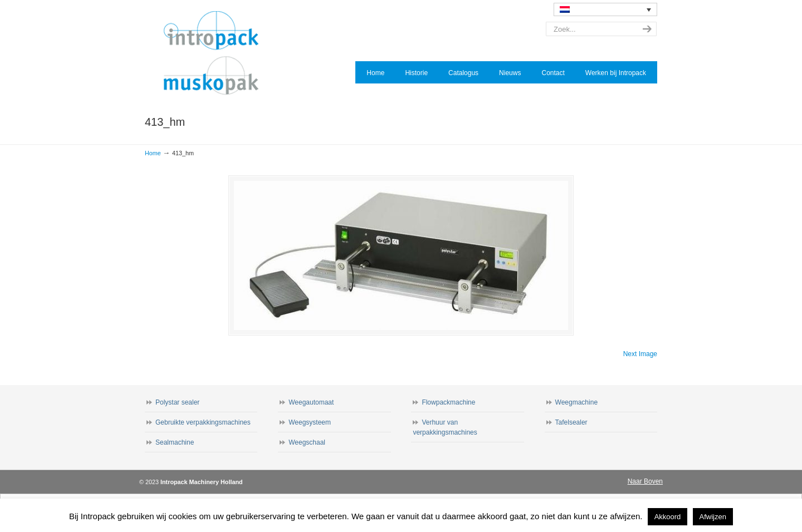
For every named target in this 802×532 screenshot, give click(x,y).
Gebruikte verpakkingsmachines (203, 422)
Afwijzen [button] (713, 517)
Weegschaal (307, 442)
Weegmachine (577, 402)
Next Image (640, 354)
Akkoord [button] (668, 517)
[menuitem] (605, 9)
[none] (605, 9)
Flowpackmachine (448, 402)
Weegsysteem (310, 422)
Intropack (216, 53)
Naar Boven (645, 481)
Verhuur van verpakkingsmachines (445, 427)
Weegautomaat (311, 402)
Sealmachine (175, 442)
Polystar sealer (177, 402)
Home (153, 153)
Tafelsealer (571, 422)
